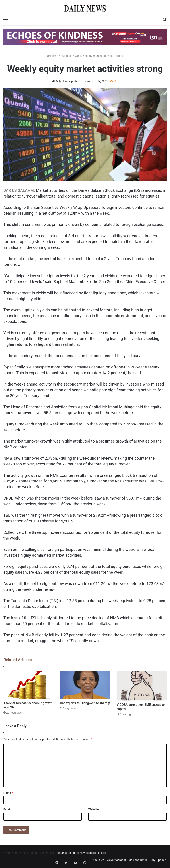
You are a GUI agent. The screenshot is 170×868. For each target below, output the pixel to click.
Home (52, 56)
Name (8, 793)
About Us (98, 860)
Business (67, 56)
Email (8, 809)
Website (94, 809)
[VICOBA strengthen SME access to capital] (142, 686)
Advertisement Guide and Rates (127, 860)
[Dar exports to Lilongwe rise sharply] (85, 685)
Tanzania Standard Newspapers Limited (81, 853)
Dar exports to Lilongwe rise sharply (85, 703)
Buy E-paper (158, 860)
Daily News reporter (67, 81)
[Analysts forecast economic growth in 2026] (28, 685)
